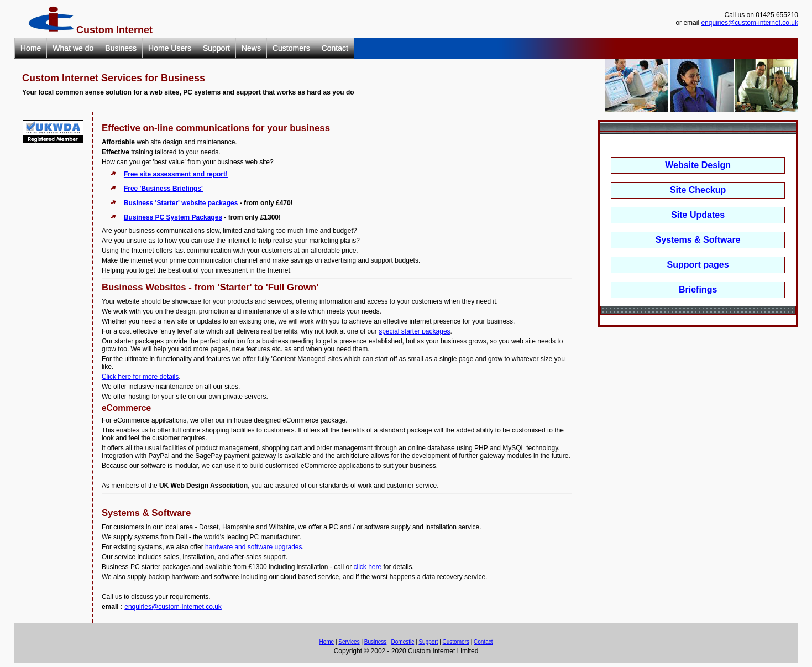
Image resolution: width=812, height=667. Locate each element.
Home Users (170, 48)
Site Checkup (698, 190)
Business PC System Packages (173, 217)
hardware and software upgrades (253, 547)
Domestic (403, 642)
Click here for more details (140, 377)
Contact (335, 48)
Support (216, 48)
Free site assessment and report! (176, 174)
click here (367, 567)
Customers (291, 48)
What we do (73, 48)
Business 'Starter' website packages (181, 203)
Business (121, 48)
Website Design (698, 165)
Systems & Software (698, 240)
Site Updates (698, 215)
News (251, 48)
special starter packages (414, 331)
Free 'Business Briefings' (163, 189)
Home (31, 48)
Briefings (698, 290)
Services (349, 642)
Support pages (698, 265)
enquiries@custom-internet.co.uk (750, 23)
